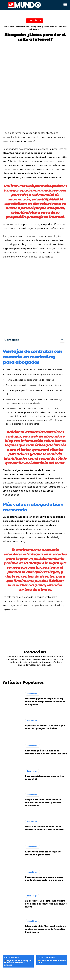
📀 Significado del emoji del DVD (52, 915)
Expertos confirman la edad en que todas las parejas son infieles (45, 680)
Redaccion (35, 605)
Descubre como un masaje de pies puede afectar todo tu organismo (44, 832)
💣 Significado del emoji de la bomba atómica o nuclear (18, 916)
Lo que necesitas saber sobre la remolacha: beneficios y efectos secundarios (43, 756)
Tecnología (32, 724)
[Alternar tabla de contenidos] (61, 294)
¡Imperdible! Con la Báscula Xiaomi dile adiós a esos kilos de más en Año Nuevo (46, 857)
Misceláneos (35, 21)
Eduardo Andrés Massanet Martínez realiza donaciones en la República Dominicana (45, 882)
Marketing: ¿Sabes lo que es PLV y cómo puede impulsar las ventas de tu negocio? (45, 655)
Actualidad (9, 27)
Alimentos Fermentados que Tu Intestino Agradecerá (43, 806)
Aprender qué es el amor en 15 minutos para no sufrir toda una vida (46, 705)
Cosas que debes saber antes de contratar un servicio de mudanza (44, 781)
